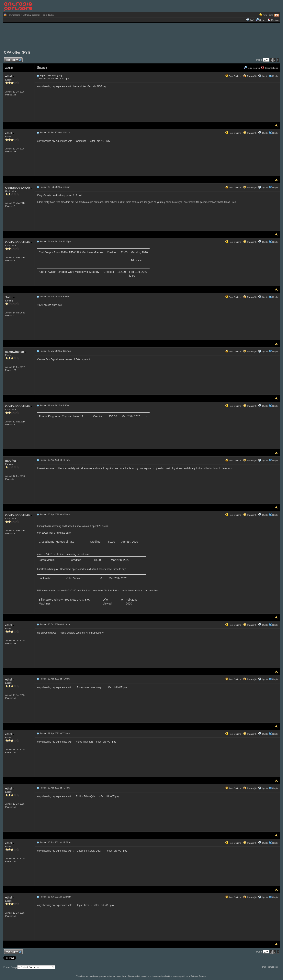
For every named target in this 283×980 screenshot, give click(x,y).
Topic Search (252, 68)
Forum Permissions (270, 967)
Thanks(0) (250, 76)
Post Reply (13, 60)
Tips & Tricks (47, 15)
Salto (10, 297)
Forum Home (14, 15)
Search (261, 20)
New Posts (268, 15)
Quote (265, 76)
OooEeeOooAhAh (19, 188)
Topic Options (269, 68)
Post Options (233, 76)
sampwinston (16, 352)
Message (42, 67)
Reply (275, 76)
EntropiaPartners (31, 15)
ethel (10, 76)
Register (275, 20)
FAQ (252, 20)
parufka (11, 461)
